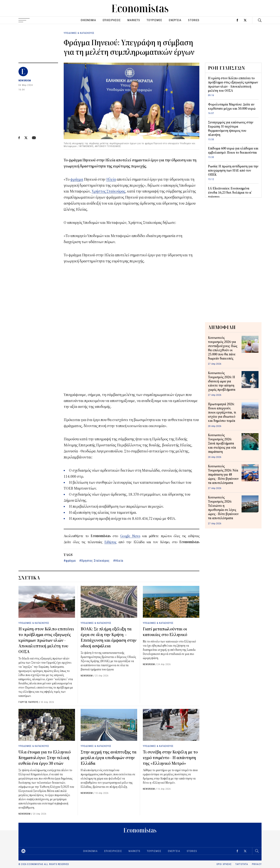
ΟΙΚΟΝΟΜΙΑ (88, 20)
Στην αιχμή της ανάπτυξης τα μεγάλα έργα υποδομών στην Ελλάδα (109, 758)
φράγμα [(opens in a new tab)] (77, 179)
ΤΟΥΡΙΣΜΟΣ (154, 20)
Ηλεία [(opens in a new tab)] (111, 179)
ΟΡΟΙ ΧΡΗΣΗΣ (224, 864)
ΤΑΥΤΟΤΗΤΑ (242, 864)
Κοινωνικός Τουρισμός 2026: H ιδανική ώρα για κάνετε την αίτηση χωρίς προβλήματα (222, 381)
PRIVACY (257, 864)
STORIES (194, 20)
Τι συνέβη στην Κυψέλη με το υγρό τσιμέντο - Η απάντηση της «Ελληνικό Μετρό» (170, 758)
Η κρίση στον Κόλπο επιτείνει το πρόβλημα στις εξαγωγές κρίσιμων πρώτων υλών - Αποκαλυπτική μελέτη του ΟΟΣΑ (46, 640)
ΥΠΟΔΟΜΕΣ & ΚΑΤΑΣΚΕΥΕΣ (79, 33)
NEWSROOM (25, 80)
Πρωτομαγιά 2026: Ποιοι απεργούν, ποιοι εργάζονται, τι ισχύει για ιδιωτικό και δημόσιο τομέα (222, 413)
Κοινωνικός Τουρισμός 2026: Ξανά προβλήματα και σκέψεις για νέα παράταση (222, 444)
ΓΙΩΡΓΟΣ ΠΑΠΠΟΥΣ (28, 702)
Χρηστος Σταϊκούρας (95, 560)
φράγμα (71, 560)
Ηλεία (119, 560)
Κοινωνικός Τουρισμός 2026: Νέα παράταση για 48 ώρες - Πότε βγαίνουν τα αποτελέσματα (223, 475)
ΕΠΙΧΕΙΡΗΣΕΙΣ (112, 20)
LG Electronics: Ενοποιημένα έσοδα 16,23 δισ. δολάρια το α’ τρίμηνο (230, 193)
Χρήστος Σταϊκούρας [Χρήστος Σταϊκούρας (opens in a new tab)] (108, 191)
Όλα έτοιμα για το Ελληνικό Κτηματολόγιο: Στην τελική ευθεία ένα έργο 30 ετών (45, 758)
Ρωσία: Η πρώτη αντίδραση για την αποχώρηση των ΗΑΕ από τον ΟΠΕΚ (233, 171)
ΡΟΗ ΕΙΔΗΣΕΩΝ (227, 68)
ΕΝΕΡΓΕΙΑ (175, 20)
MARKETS (134, 20)
